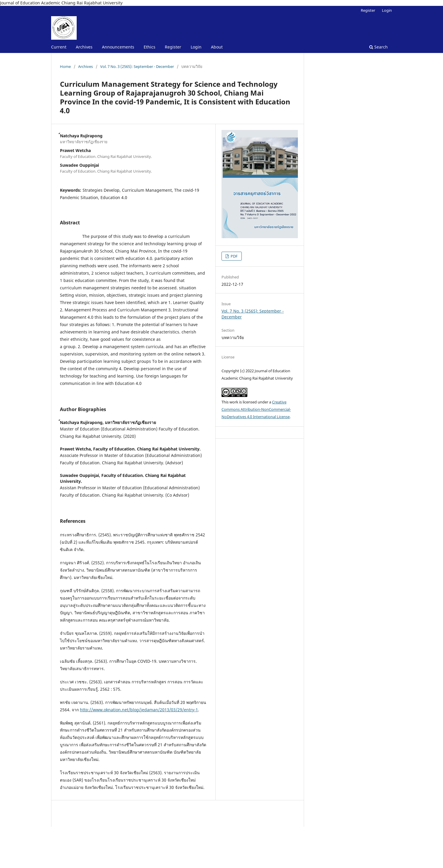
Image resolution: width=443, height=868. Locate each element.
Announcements (118, 47)
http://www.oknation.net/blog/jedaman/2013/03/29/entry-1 (139, 710)
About (217, 47)
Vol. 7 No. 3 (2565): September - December (137, 66)
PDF (234, 256)
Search (379, 47)
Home (65, 66)
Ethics (150, 47)
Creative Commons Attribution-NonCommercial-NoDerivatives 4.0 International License (256, 409)
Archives (84, 47)
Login (196, 47)
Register (173, 47)
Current (59, 47)
